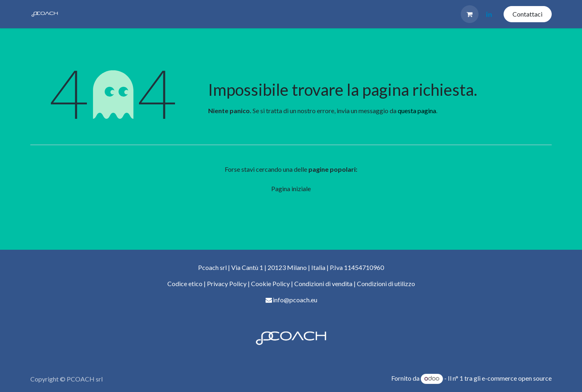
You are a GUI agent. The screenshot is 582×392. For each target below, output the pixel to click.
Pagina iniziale (291, 189)
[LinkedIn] (489, 14)
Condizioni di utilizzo (386, 283)
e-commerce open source (517, 378)
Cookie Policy (271, 283)
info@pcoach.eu (295, 300)
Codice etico (185, 283)
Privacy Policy (227, 283)
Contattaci (527, 14)
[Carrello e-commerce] (470, 14)
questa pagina (417, 111)
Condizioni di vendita (323, 283)
